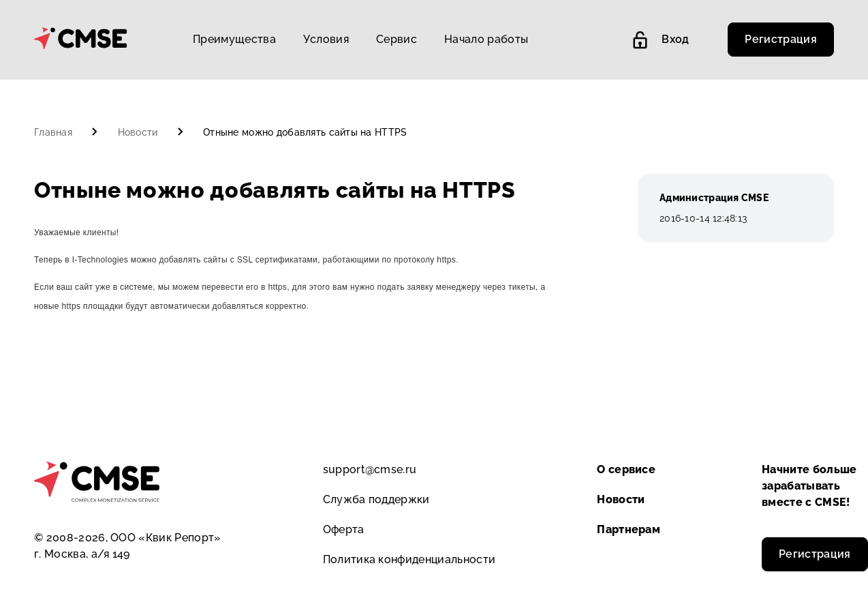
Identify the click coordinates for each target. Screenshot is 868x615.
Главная (55, 132)
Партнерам (629, 529)
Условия (326, 39)
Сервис (397, 39)
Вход (661, 40)
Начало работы (486, 39)
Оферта (344, 529)
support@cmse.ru (370, 469)
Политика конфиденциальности (409, 559)
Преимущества (234, 39)
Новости (139, 132)
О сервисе (626, 469)
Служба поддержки (376, 499)
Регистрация (781, 39)
